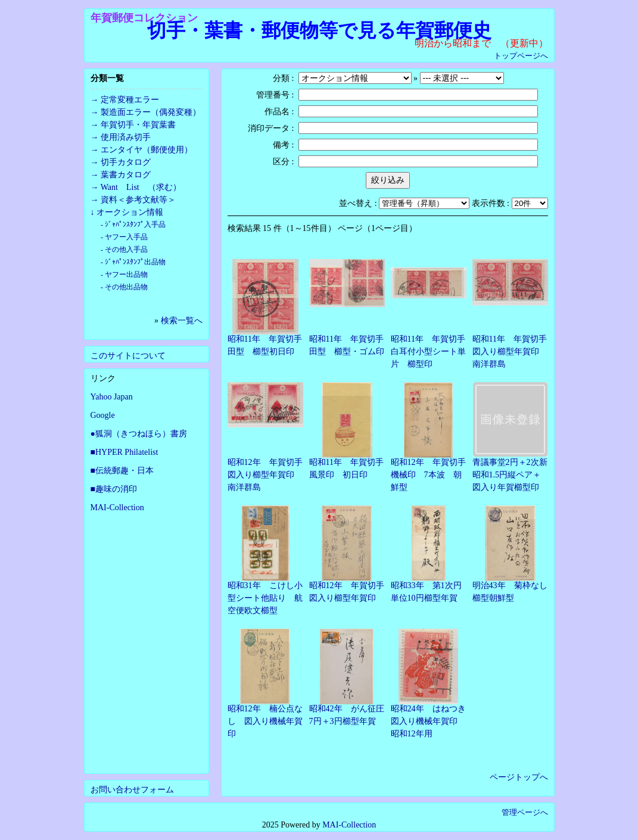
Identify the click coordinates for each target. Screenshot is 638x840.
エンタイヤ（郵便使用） (147, 150)
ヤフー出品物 (126, 275)
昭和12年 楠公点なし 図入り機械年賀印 (265, 721)
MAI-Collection (117, 508)
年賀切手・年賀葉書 (138, 125)
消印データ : (271, 128)
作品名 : (279, 112)
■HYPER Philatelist (125, 452)
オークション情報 (130, 212)
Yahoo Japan (112, 397)
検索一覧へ (182, 321)
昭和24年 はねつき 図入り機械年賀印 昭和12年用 (432, 721)
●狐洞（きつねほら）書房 (139, 434)
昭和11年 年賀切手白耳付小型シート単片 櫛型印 (428, 352)
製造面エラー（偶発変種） (151, 112)
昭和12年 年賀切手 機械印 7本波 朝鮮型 (432, 475)
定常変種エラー (130, 100)
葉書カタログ (126, 175)
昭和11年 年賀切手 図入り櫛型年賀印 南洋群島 (514, 352)
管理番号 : (275, 95)
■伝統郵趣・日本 (122, 471)
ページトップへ (519, 777)
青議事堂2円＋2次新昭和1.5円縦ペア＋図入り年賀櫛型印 (510, 475)
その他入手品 (126, 250)
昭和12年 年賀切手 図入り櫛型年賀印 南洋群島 (269, 475)
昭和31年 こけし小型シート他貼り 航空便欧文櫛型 (265, 598)
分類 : (283, 78)
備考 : (283, 145)
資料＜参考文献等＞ (138, 200)
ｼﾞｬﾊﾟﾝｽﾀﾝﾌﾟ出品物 (135, 262)
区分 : (283, 162)
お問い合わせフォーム (132, 790)
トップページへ (521, 56)
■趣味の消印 (114, 489)
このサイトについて (128, 356)
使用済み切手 (126, 137)
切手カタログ (126, 162)
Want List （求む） (141, 187)
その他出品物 (126, 287)
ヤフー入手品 (126, 237)
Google (103, 415)
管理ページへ (525, 812)
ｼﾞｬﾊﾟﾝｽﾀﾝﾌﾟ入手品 (135, 225)
